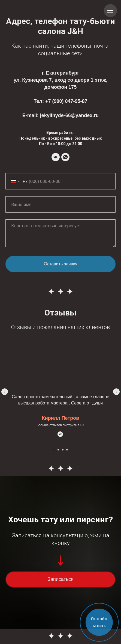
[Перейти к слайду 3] (63, 450)
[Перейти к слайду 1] (54, 450)
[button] (60, 579)
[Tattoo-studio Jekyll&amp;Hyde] (56, 157)
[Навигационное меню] (110, 11)
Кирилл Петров (61, 418)
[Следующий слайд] (116, 392)
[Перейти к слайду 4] (67, 450)
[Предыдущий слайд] (5, 392)
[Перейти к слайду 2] (58, 450)
